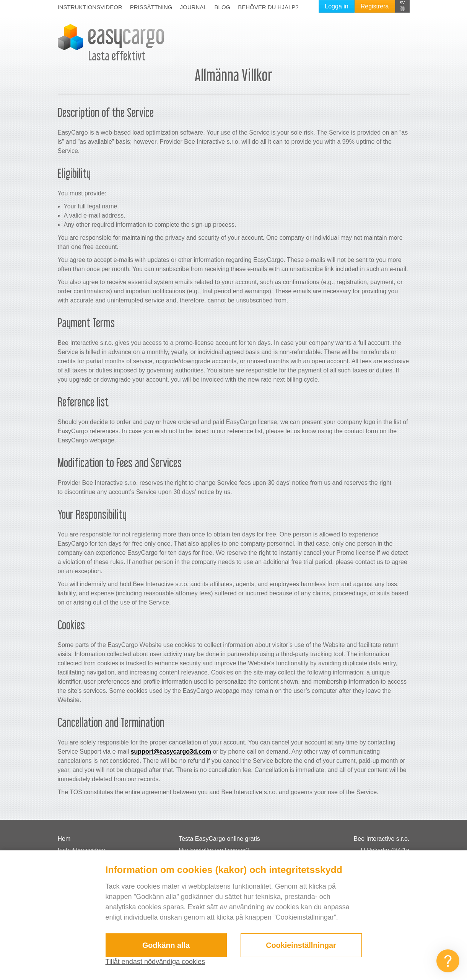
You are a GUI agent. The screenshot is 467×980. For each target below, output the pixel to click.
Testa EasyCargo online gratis (219, 839)
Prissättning (151, 7)
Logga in (336, 6)
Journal (194, 7)
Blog (223, 7)
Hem (64, 839)
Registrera (375, 6)
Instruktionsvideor (90, 7)
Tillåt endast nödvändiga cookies (155, 962)
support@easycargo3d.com (171, 752)
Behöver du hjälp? (268, 7)
